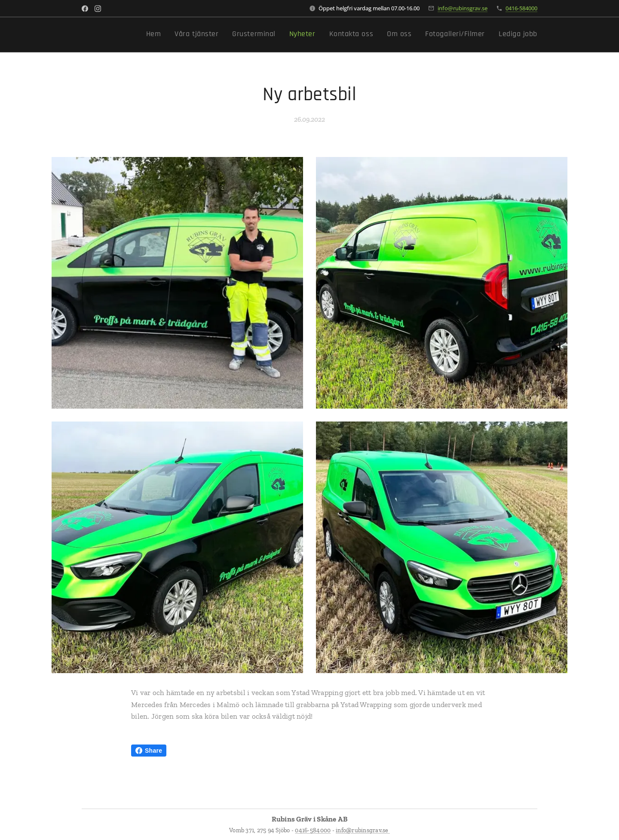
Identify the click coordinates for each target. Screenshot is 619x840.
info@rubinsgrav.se (463, 8)
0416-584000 (521, 8)
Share (149, 751)
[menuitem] (435, 35)
